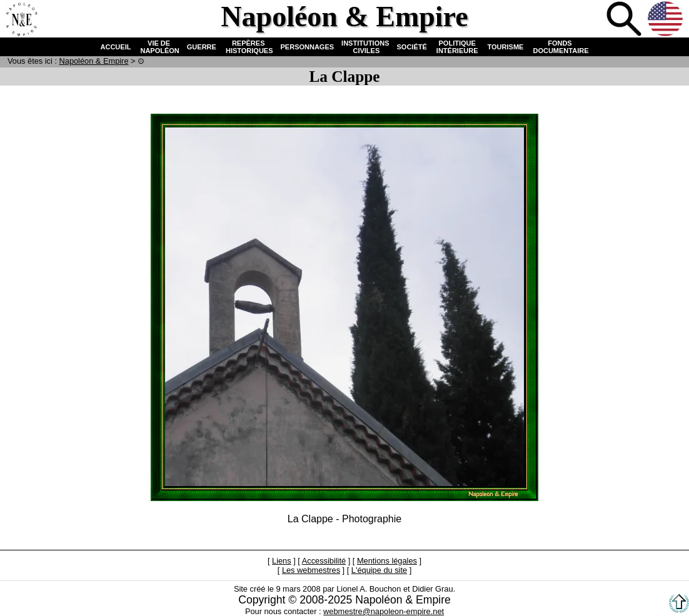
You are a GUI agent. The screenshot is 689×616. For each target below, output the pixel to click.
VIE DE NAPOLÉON (158, 47)
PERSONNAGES (308, 47)
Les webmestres (311, 570)
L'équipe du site (379, 570)
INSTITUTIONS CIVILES (365, 47)
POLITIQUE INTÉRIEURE (457, 47)
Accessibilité (324, 561)
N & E (94, 61)
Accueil (21, 20)
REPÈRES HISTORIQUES (249, 47)
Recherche (625, 20)
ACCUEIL (116, 47)
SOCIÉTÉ (412, 47)
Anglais (666, 20)
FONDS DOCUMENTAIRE (560, 47)
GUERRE (202, 47)
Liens (282, 561)
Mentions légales (387, 561)
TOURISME (506, 47)
